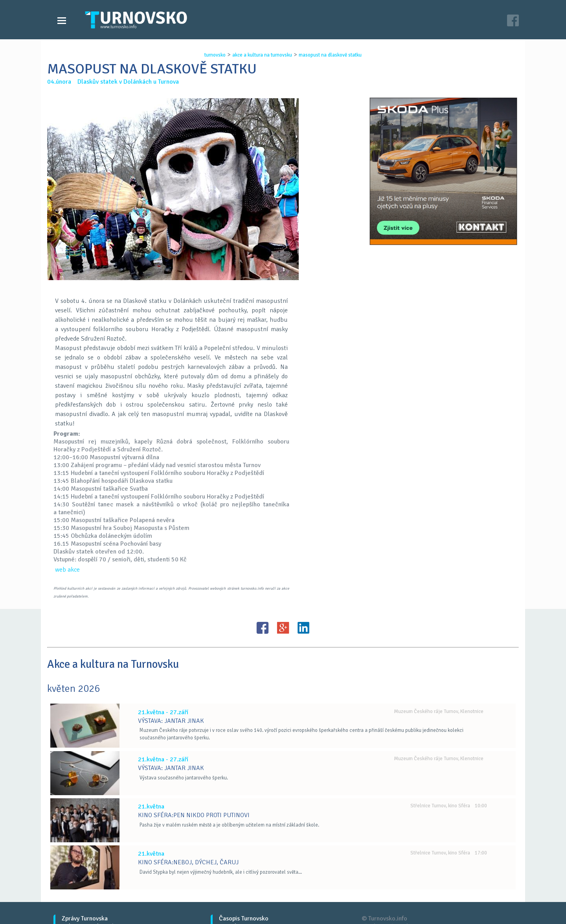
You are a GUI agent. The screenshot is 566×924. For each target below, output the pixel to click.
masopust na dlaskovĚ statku (330, 55)
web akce (67, 570)
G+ (283, 628)
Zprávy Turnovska (85, 918)
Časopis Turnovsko (244, 918)
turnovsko (215, 55)
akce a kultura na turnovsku (262, 55)
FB (263, 628)
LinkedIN (303, 628)
